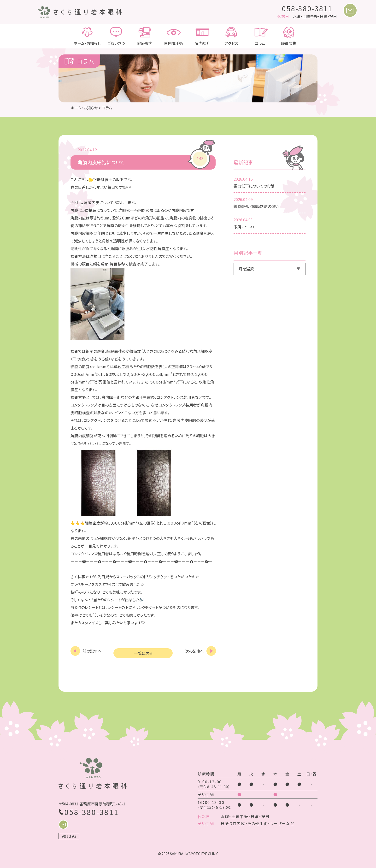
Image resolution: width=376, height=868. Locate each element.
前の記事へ (92, 651)
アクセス (231, 36)
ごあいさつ (116, 36)
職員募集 (289, 36)
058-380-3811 (307, 8)
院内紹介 (202, 36)
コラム (260, 36)
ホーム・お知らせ (87, 36)
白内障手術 (174, 36)
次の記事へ (195, 651)
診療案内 (145, 36)
